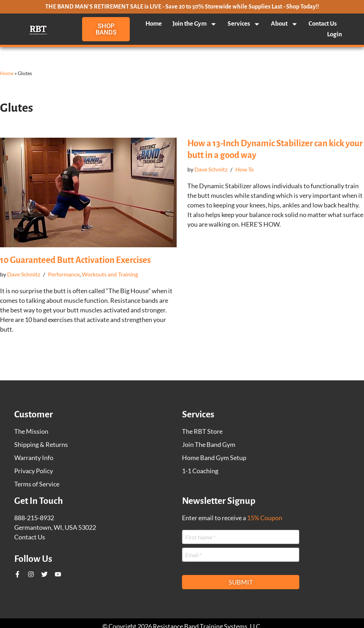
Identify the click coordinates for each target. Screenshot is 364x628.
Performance (64, 274)
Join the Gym (195, 24)
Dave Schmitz (24, 274)
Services (244, 24)
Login (334, 34)
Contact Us (323, 24)
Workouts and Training (110, 274)
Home (154, 24)
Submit (241, 582)
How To (245, 169)
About (284, 24)
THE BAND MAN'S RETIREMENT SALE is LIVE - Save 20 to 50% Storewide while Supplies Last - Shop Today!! (182, 7)
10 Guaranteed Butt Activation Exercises (75, 260)
